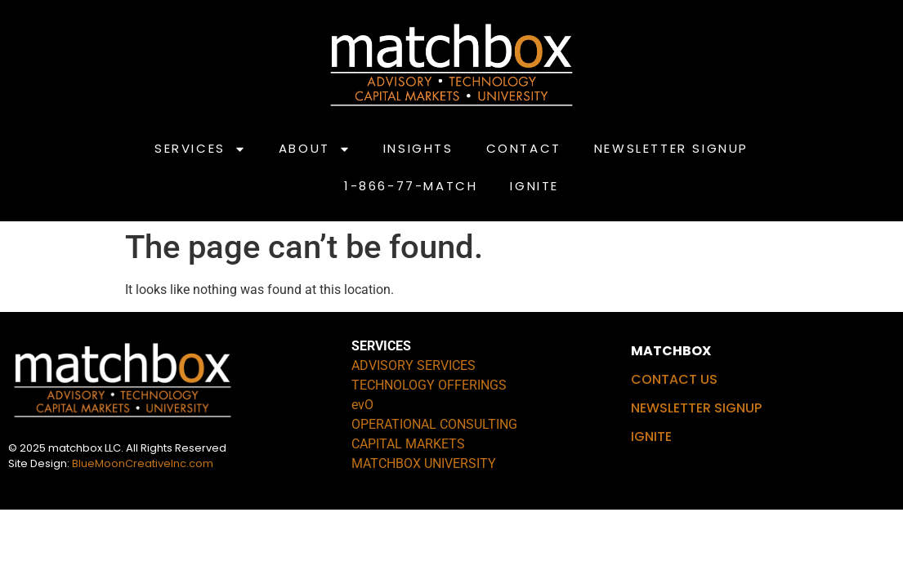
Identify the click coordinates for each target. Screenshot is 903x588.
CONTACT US (674, 379)
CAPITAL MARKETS (408, 444)
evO (362, 405)
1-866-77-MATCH (411, 186)
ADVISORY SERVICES (414, 365)
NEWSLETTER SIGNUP (671, 148)
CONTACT (524, 148)
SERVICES (200, 149)
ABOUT (315, 149)
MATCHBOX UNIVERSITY (424, 463)
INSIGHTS (418, 148)
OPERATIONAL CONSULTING (434, 424)
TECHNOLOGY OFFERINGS (429, 385)
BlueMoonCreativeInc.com (143, 463)
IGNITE (534, 186)
